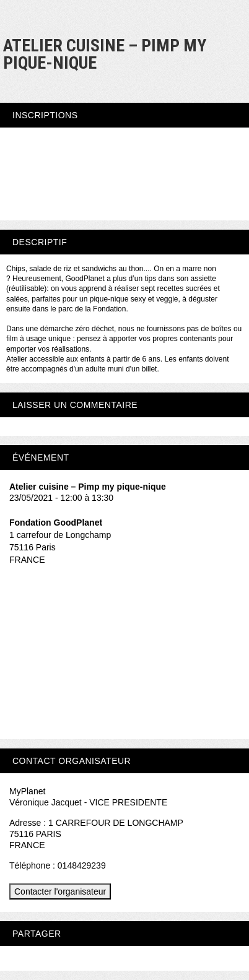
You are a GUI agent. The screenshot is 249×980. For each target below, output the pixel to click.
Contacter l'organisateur (60, 891)
